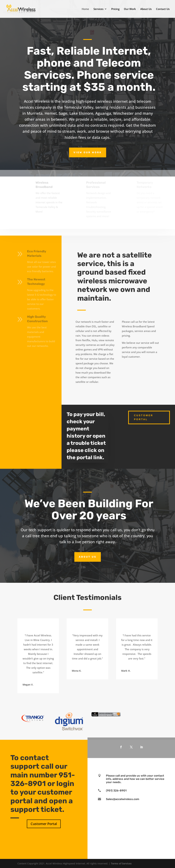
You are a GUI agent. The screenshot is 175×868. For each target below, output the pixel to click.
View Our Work (88, 152)
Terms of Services (121, 863)
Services (98, 9)
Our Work (130, 9)
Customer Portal (144, 417)
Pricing (115, 9)
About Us (146, 9)
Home (85, 9)
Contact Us (163, 9)
